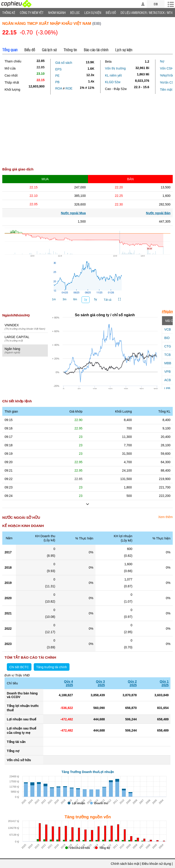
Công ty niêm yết (32, 13)
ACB (168, 380)
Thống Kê (9, 13)
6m (75, 299)
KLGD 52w (113, 82)
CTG (168, 346)
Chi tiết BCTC (19, 667)
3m (65, 299)
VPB (167, 372)
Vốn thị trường (115, 68)
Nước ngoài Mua (73, 213)
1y (86, 300)
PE (57, 76)
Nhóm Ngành (57, 13)
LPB (167, 388)
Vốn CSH (167, 68)
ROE (69, 88)
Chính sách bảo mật (125, 864)
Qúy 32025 (100, 683)
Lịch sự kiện (124, 50)
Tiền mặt (166, 90)
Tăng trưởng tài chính (52, 667)
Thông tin (70, 50)
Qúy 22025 (132, 683)
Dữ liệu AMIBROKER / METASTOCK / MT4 (147, 13)
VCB (168, 329)
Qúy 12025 (164, 683)
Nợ (162, 61)
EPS (58, 69)
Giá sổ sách (64, 63)
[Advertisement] (87, 128)
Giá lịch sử (49, 50)
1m (54, 299)
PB (57, 82)
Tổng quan (10, 50)
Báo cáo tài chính (96, 50)
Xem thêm (165, 517)
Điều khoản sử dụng (156, 864)
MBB (168, 363)
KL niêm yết (113, 75)
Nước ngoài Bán (158, 213)
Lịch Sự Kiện (93, 13)
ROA (59, 88)
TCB (167, 355)
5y (96, 299)
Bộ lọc (75, 13)
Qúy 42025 (68, 683)
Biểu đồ (111, 13)
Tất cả (108, 300)
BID (167, 338)
